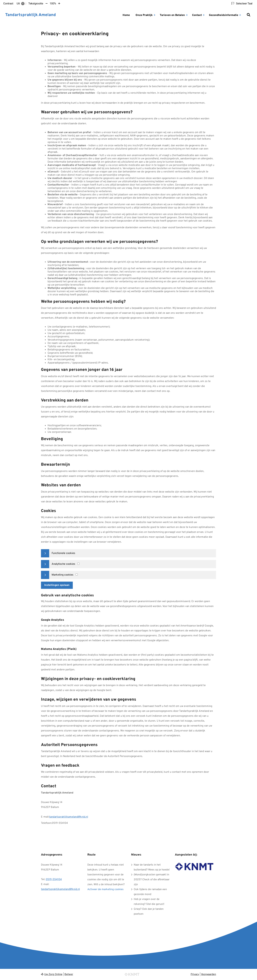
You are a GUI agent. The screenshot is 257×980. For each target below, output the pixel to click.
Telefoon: (46, 823)
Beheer (69, 974)
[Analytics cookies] (78, 564)
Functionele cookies (63, 553)
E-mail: (45, 817)
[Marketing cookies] (77, 574)
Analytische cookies (63, 564)
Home (126, 15)
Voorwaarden (208, 974)
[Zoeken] (248, 15)
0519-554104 (54, 879)
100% (53, 4)
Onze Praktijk (144, 15)
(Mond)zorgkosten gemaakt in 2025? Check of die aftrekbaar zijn (152, 880)
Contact (197, 15)
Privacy (195, 974)
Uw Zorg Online (53, 974)
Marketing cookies (63, 575)
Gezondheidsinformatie (224, 15)
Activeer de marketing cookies (105, 889)
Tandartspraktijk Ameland (31, 15)
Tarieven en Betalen (172, 15)
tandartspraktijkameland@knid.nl (69, 817)
